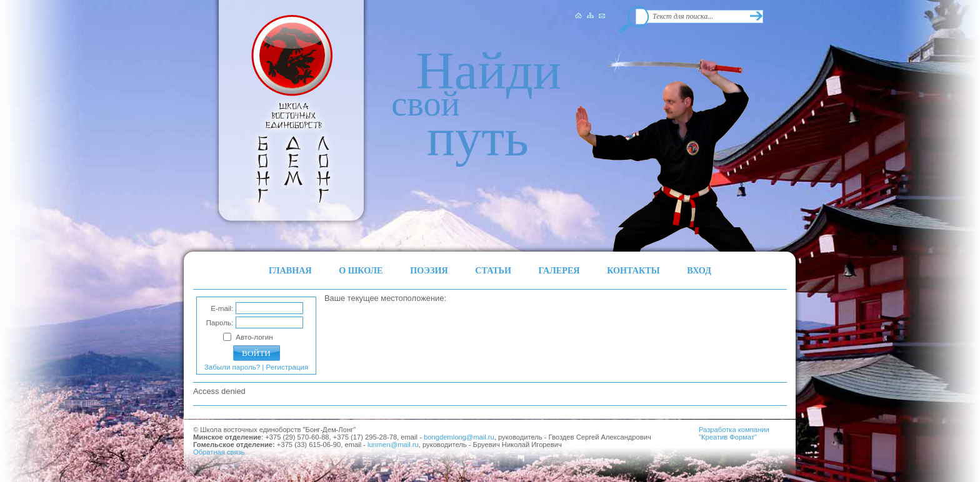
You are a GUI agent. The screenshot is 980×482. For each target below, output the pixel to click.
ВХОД (699, 270)
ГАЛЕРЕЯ (559, 270)
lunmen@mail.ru (393, 445)
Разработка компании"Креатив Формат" (734, 433)
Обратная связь (219, 452)
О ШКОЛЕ (361, 270)
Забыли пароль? (232, 367)
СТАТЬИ (493, 270)
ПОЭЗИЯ (429, 270)
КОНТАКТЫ (633, 270)
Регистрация (287, 367)
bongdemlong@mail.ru (459, 437)
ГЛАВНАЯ (290, 270)
